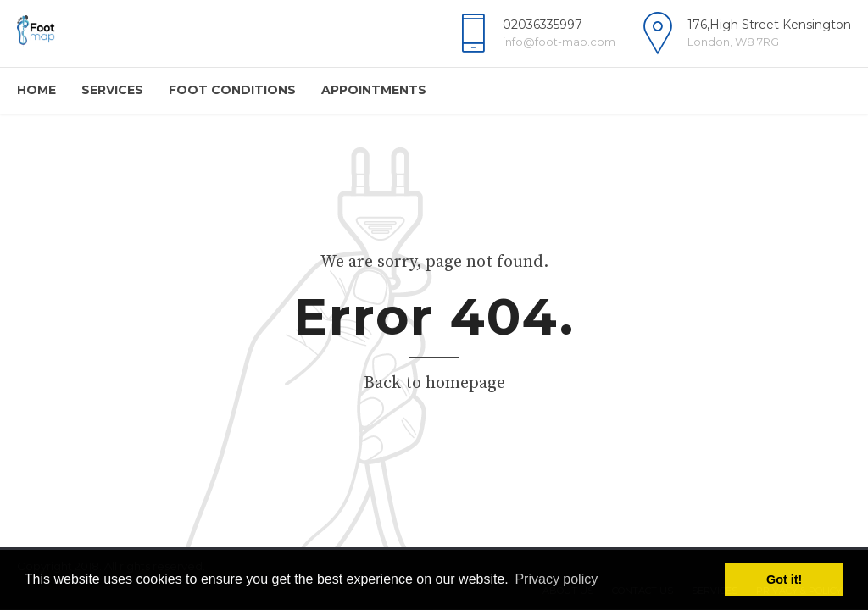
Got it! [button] (784, 579)
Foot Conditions (232, 90)
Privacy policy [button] (556, 579)
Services (112, 90)
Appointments (374, 90)
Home (36, 90)
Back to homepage (434, 383)
